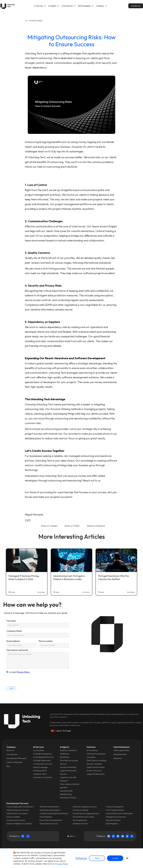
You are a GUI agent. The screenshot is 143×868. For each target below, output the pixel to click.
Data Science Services (49, 824)
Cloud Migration (46, 817)
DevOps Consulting (80, 810)
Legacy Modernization (96, 774)
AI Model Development (42, 754)
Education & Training (68, 798)
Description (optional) (17, 650)
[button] (40, 6)
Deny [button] (97, 858)
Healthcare (64, 754)
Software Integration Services (85, 807)
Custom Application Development (20, 807)
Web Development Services (18, 810)
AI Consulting (38, 750)
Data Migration (112, 824)
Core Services (67, 6)
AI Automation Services (43, 764)
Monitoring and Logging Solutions (86, 813)
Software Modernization (49, 807)
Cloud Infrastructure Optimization (119, 813)
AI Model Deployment (42, 760)
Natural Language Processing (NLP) (40, 769)
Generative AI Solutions (43, 777)
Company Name (14, 631)
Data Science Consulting (96, 760)
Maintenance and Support (50, 810)
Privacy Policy (23, 672)
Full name (11, 621)
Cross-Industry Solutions (70, 784)
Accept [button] (115, 858)
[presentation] (24, 679)
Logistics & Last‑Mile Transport (68, 779)
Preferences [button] (81, 858)
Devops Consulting (94, 764)
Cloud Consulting (13, 817)
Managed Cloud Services (116, 817)
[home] (8, 6)
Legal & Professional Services (68, 772)
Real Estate (65, 757)
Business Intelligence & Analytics (19, 824)
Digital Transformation (96, 767)
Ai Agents (65, 747)
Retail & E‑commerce (68, 750)
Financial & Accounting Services (69, 762)
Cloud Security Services (16, 820)
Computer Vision (40, 774)
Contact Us (136, 6)
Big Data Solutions (113, 820)
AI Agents (52, 6)
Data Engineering (80, 820)
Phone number (46, 641)
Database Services (80, 824)
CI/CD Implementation (115, 810)
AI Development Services (43, 757)
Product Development (115, 807)
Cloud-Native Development (51, 820)
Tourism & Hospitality (68, 767)
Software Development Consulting (96, 755)
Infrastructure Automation (17, 813)
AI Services (39, 6)
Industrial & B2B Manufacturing (66, 793)
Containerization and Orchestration (54, 813)
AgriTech (64, 787)
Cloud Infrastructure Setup (83, 817)
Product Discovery (94, 771)
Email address (13, 641)
